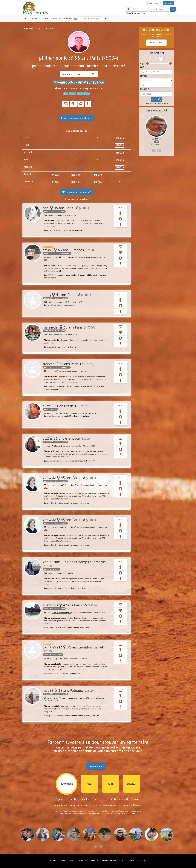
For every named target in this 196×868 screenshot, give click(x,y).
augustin (54, 389)
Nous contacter (67, 860)
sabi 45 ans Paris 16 (66, 208)
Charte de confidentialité (88, 860)
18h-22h (120, 138)
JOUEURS (34, 19)
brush (82, 628)
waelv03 (68, 416)
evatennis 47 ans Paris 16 (70, 605)
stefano (77, 386)
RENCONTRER (67, 784)
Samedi (27, 174)
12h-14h (76, 175)
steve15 (88, 628)
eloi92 (80, 716)
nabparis (87, 416)
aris (46, 278)
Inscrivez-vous (77, 118)
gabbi (68, 275)
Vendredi (28, 167)
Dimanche (28, 182)
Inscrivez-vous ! (156, 43)
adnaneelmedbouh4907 (85, 461)
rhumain (70, 386)
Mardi (26, 145)
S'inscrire (168, 3)
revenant (67, 230)
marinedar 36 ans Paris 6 (70, 327)
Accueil (28, 28)
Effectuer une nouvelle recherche (156, 103)
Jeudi (26, 160)
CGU (122, 860)
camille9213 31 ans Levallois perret (73, 649)
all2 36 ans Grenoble (67, 438)
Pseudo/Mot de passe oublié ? (136, 13)
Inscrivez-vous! (96, 766)
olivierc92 (52, 278)
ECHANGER (132, 784)
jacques (47, 389)
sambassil (75, 275)
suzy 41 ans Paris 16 (66, 406)
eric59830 (156, 139)
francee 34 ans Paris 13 (68, 364)
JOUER (90, 784)
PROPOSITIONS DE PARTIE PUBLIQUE (59, 19)
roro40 (89, 386)
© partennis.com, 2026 (137, 860)
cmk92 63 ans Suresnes (69, 250)
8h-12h (55, 175)
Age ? (143, 63)
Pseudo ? (144, 89)
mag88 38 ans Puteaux (68, 690)
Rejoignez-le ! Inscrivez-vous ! (79, 74)
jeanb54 (87, 716)
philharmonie (77, 230)
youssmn (102, 275)
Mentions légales (109, 860)
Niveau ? (144, 76)
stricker (83, 588)
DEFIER (111, 784)
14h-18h (98, 175)
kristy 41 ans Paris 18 (67, 295)
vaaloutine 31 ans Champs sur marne (74, 564)
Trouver (156, 100)
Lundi (26, 137)
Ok (173, 9)
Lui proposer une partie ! (77, 192)
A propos (54, 860)
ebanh (83, 386)
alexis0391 (96, 716)
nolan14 (83, 275)
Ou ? (142, 67)
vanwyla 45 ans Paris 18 (69, 478)
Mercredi (28, 152)
